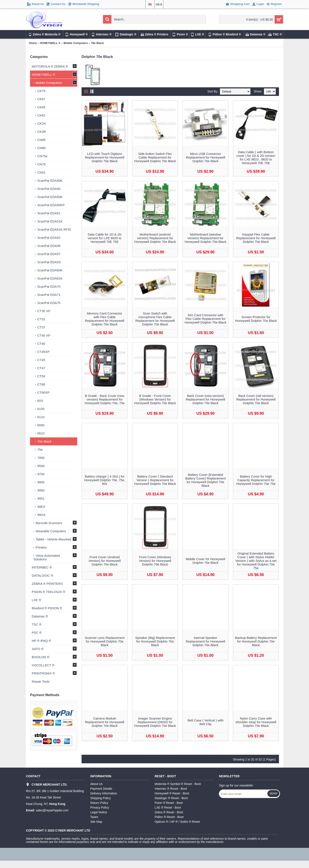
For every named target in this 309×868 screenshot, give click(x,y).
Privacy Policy (100, 808)
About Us (97, 784)
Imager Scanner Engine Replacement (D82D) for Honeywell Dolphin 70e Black (155, 722)
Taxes (94, 817)
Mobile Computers (76, 43)
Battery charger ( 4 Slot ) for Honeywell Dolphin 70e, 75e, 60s (105, 480)
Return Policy (99, 803)
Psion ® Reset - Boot (169, 803)
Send (273, 793)
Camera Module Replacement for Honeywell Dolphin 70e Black (105, 722)
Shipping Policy (101, 798)
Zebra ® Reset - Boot (169, 812)
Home (33, 43)
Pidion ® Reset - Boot (169, 817)
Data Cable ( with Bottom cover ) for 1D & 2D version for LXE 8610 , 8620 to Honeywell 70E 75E (256, 157)
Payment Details (101, 789)
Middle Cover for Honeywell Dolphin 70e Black (205, 561)
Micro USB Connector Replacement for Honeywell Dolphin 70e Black (205, 157)
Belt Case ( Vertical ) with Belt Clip (206, 722)
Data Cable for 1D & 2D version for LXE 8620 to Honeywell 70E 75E (105, 238)
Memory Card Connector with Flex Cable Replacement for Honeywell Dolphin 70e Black (105, 319)
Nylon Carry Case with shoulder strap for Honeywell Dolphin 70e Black (256, 722)
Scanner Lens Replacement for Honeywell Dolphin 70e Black (105, 641)
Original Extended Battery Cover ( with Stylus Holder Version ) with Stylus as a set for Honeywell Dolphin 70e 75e (256, 561)
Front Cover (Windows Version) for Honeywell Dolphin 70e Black (155, 561)
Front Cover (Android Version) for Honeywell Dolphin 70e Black (105, 561)
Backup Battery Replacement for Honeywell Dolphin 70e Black (256, 641)
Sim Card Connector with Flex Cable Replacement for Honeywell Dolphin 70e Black (205, 319)
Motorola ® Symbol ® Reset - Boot (178, 784)
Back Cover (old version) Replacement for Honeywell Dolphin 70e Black (256, 399)
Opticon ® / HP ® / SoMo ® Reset (177, 822)
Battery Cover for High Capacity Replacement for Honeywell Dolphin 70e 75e (256, 480)
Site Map (96, 822)
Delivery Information (104, 793)
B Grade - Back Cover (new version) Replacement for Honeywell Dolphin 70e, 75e (105, 399)
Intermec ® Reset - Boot (171, 789)
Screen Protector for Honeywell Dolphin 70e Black (256, 319)
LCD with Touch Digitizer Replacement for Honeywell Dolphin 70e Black (105, 157)
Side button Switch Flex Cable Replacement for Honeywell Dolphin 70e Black (155, 157)
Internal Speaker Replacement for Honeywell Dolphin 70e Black (205, 641)
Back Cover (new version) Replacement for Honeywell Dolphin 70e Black (205, 399)
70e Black (97, 43)
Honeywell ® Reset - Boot (172, 793)
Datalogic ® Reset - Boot (171, 798)
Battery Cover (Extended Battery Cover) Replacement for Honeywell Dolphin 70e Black (205, 480)
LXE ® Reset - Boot (168, 808)
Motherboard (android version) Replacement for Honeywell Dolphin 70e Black (155, 238)
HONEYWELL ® (50, 43)
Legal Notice (99, 812)
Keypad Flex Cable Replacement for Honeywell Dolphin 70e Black (256, 238)
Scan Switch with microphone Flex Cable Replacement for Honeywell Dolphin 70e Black (155, 319)
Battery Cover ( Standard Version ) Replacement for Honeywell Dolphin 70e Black (155, 480)
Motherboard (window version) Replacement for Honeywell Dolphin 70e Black (205, 238)
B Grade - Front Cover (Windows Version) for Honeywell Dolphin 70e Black (155, 399)
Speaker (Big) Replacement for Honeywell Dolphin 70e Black (155, 641)
